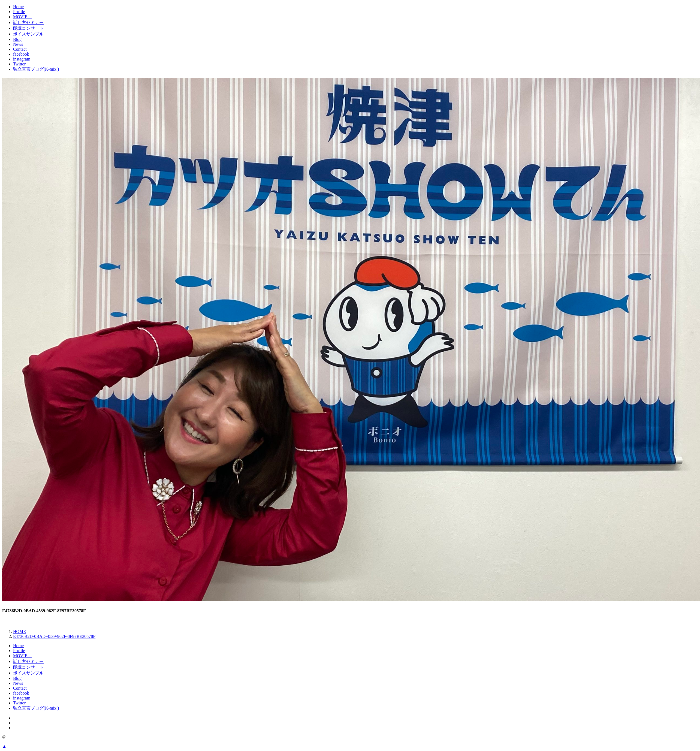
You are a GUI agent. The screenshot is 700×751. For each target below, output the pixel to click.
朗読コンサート (28, 28)
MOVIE (22, 17)
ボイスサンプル (28, 34)
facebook (21, 54)
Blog (17, 39)
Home (18, 7)
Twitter (19, 64)
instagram (22, 59)
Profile (19, 12)
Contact (20, 49)
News (18, 44)
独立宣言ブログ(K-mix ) (36, 69)
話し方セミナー (28, 22)
